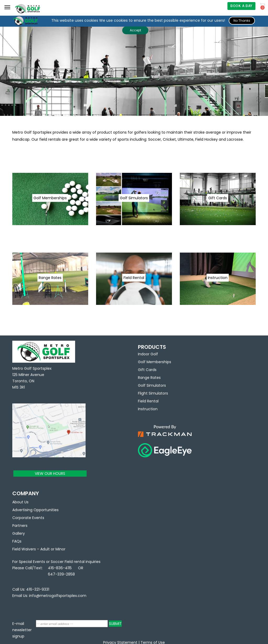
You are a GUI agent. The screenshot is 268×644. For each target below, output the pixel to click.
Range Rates (149, 378)
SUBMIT (115, 624)
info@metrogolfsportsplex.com (58, 596)
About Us (20, 502)
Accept (135, 30)
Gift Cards (147, 370)
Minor (60, 549)
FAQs (17, 541)
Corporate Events (28, 518)
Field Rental (148, 401)
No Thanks (242, 21)
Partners (20, 526)
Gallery (19, 533)
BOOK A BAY (241, 6)
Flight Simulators (153, 393)
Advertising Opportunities (35, 510)
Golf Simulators (152, 385)
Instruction (148, 409)
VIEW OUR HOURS (50, 474)
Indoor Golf (148, 354)
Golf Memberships (155, 362)
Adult (45, 549)
